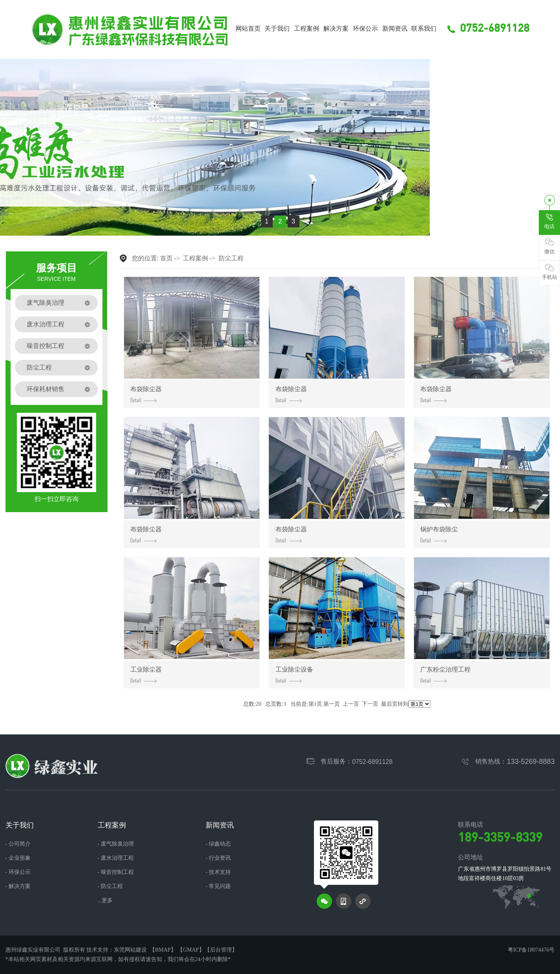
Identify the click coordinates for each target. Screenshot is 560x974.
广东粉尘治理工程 (445, 675)
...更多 (105, 901)
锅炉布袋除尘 (439, 534)
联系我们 (434, 29)
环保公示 (375, 29)
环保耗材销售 (46, 389)
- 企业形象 (18, 858)
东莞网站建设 (130, 950)
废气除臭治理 (46, 303)
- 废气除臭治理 (116, 844)
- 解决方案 (18, 886)
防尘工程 (39, 367)
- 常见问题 (218, 886)
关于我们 (287, 29)
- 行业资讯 (218, 858)
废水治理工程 (46, 324)
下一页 (370, 704)
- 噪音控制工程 (116, 872)
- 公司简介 (18, 844)
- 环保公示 (18, 872)
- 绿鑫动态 (218, 844)
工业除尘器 (146, 675)
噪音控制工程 (46, 346)
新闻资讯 (405, 29)
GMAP (191, 950)
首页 (166, 258)
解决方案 (346, 29)
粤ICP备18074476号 (531, 950)
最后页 (389, 704)
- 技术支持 (218, 872)
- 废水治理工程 (116, 858)
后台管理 (221, 950)
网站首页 (258, 29)
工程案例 (317, 29)
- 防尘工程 (110, 886)
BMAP (163, 950)
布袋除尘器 (146, 394)
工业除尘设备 (294, 675)
